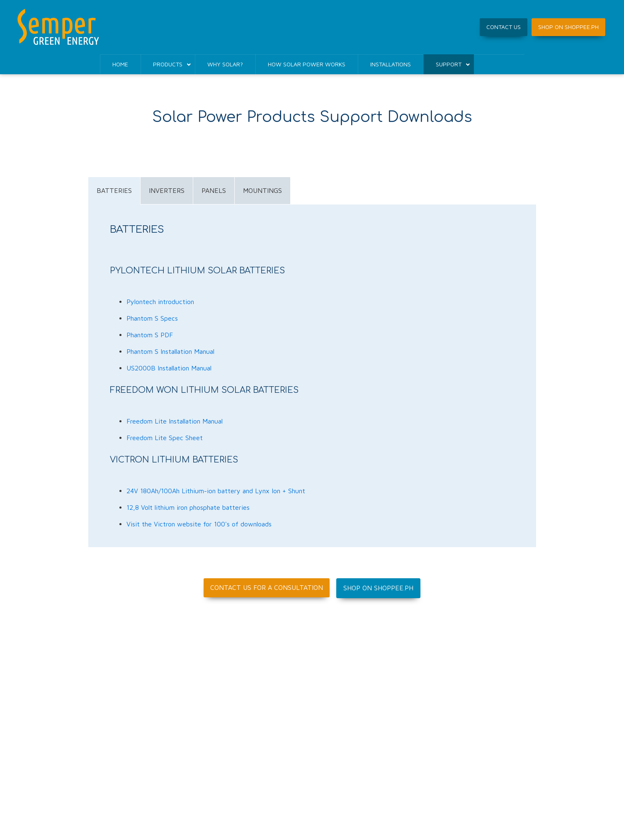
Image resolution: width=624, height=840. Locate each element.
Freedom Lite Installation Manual (175, 421)
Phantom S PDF (150, 335)
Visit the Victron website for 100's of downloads (199, 524)
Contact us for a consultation (267, 587)
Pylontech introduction (160, 302)
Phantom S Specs (152, 318)
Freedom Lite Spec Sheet (165, 438)
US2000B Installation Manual (169, 368)
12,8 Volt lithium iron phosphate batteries (188, 507)
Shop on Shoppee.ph (378, 588)
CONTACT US (504, 27)
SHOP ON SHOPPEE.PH (568, 27)
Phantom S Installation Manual (170, 351)
